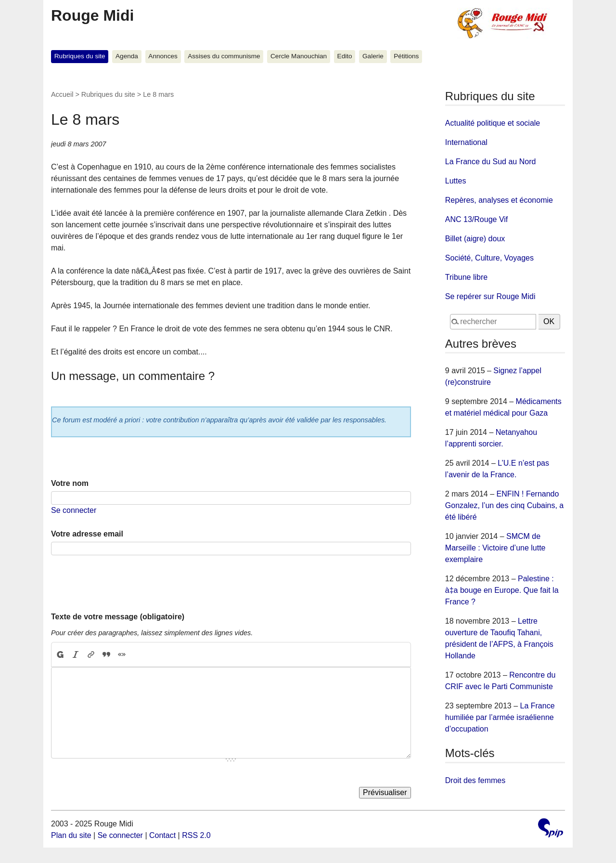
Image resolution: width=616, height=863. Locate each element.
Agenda (127, 56)
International (466, 142)
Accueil (62, 94)
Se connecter (74, 510)
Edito (345, 56)
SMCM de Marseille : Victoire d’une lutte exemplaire (495, 548)
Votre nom (70, 483)
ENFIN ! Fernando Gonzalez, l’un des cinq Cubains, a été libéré (504, 505)
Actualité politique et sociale (493, 123)
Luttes (456, 181)
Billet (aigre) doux (475, 239)
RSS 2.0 (196, 835)
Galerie (373, 56)
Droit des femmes (475, 780)
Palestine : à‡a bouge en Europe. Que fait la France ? (502, 590)
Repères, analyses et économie (499, 200)
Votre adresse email (87, 534)
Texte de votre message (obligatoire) (118, 617)
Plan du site (71, 835)
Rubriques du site (80, 56)
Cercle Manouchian (299, 56)
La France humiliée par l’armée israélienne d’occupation (500, 717)
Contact (162, 835)
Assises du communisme (224, 56)
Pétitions (406, 56)
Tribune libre (466, 277)
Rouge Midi (92, 15)
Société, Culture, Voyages (489, 258)
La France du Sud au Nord (491, 162)
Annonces (163, 56)
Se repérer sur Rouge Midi (490, 296)
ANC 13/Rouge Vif (476, 219)
